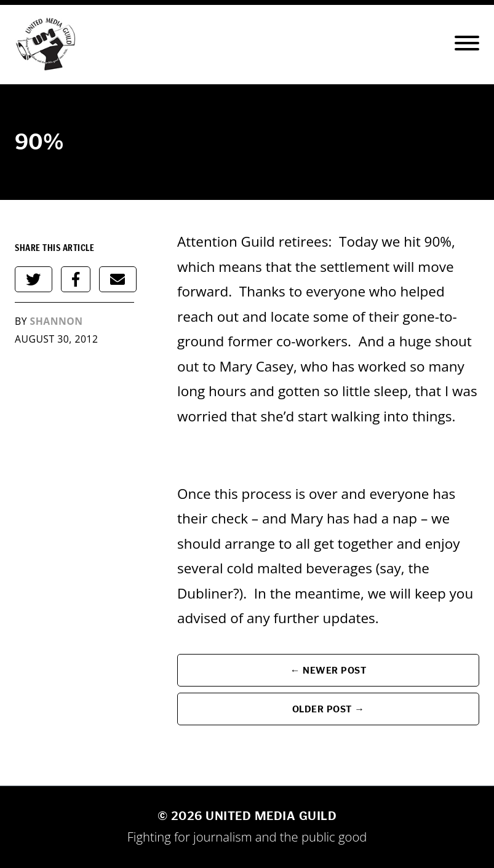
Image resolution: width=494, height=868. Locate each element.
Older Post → (329, 709)
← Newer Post (329, 670)
